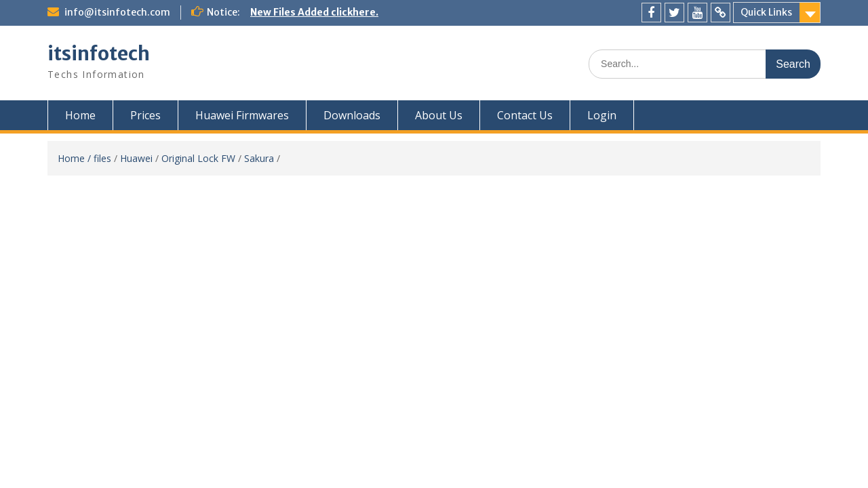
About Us (439, 115)
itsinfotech (99, 54)
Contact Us (525, 115)
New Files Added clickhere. (314, 12)
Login (602, 115)
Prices (145, 115)
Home (80, 115)
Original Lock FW (198, 158)
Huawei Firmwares (242, 115)
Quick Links (766, 12)
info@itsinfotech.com (117, 12)
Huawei (136, 158)
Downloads (352, 115)
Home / (76, 158)
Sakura (259, 158)
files (102, 158)
